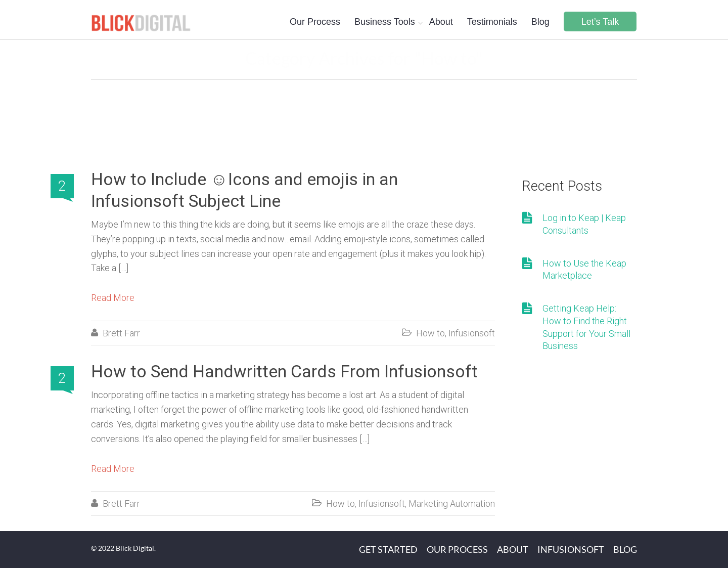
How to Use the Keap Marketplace (584, 270)
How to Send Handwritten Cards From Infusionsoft (284, 371)
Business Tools (385, 22)
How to (430, 333)
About (441, 22)
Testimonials (492, 22)
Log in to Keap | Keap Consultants (584, 224)
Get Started (388, 549)
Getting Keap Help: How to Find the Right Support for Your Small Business (586, 327)
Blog (540, 22)
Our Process (315, 22)
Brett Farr (121, 333)
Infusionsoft (472, 333)
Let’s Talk (600, 22)
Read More (113, 298)
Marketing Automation (452, 504)
